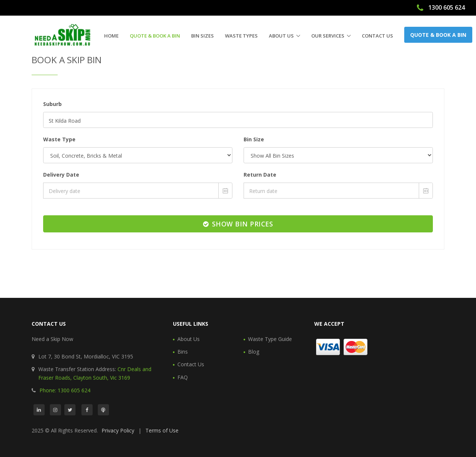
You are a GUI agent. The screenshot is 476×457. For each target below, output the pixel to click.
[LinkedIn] (39, 410)
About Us (281, 36)
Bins (183, 352)
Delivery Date (61, 175)
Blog (254, 352)
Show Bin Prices (238, 224)
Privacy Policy (118, 430)
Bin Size (254, 139)
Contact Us (377, 36)
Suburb (52, 104)
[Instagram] (55, 410)
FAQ (183, 377)
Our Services (328, 36)
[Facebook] (87, 410)
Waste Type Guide (270, 339)
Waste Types (241, 36)
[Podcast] (103, 410)
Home (111, 36)
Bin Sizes (202, 36)
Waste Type (59, 139)
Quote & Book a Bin (155, 36)
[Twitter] (70, 410)
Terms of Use (162, 430)
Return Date (260, 175)
